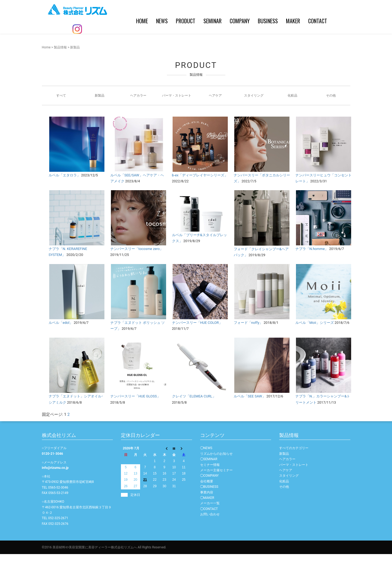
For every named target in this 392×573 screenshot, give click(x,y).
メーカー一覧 (210, 522)
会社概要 (207, 500)
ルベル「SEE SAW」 (250, 415)
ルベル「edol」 (61, 342)
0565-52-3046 (58, 506)
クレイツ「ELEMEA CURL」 (194, 415)
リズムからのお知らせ (216, 473)
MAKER (258, 43)
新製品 (100, 114)
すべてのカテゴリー (294, 467)
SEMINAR (177, 43)
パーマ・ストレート (177, 114)
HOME (107, 43)
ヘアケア (215, 114)
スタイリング (254, 114)
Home (46, 66)
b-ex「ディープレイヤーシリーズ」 (200, 194)
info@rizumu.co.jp (55, 487)
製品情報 (60, 66)
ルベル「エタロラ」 (65, 194)
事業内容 (207, 511)
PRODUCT (150, 43)
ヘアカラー (138, 114)
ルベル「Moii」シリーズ (315, 342)
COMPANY (204, 43)
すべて (61, 114)
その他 (331, 114)
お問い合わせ (210, 533)
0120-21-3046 (52, 473)
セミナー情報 (210, 484)
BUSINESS (232, 43)
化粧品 (292, 114)
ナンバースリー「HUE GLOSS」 (135, 415)
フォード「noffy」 (248, 342)
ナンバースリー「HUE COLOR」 (197, 342)
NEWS (126, 43)
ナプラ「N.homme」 (312, 268)
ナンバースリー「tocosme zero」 (137, 268)
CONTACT (282, 43)
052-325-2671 (58, 537)
